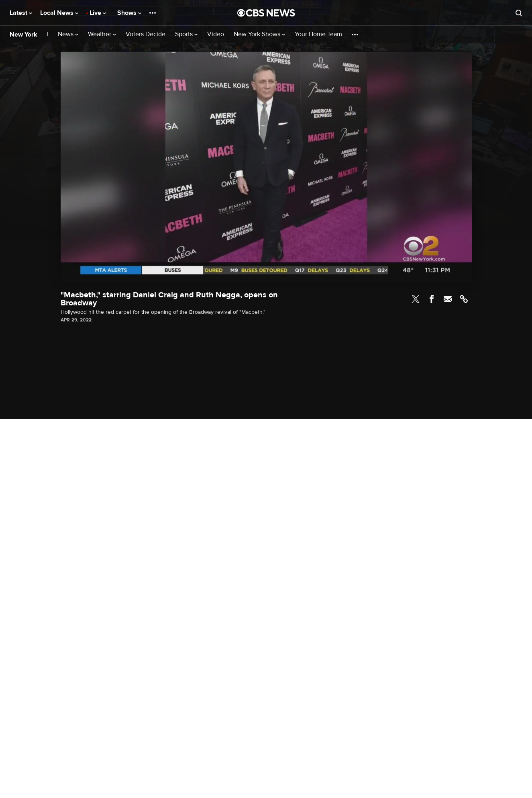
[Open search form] (519, 13)
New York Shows (259, 34)
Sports (186, 34)
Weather (102, 34)
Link (464, 299)
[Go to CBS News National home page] (266, 13)
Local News (59, 13)
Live (98, 13)
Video (216, 34)
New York (23, 35)
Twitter (416, 299)
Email (448, 299)
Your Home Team (318, 34)
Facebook (432, 299)
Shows (129, 13)
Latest (21, 13)
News (68, 34)
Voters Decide (146, 34)
